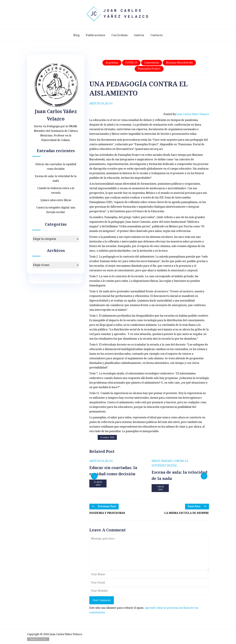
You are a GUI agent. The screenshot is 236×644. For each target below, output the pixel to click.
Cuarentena (152, 63)
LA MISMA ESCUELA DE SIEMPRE (187, 513)
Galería (139, 35)
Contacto (157, 35)
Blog (77, 35)
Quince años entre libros (56, 200)
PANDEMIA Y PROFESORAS (107, 513)
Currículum (120, 35)
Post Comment (102, 600)
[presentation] (94, 476)
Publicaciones (96, 35)
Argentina (112, 63)
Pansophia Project (149, 69)
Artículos (97, 103)
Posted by (186, 114)
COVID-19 (131, 63)
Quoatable (43, 639)
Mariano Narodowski (179, 63)
